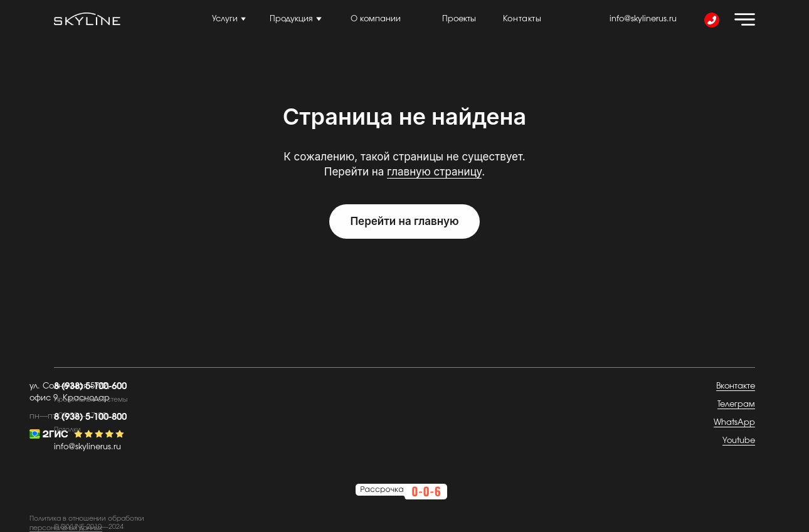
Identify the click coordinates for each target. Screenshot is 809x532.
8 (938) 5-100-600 (90, 386)
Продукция (291, 19)
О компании (376, 19)
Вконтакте (736, 386)
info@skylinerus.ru (643, 19)
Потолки (67, 430)
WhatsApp (734, 423)
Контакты (522, 19)
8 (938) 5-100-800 (90, 417)
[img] (745, 19)
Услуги (225, 19)
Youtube (739, 441)
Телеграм (736, 404)
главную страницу (434, 172)
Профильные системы (91, 399)
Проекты (459, 19)
